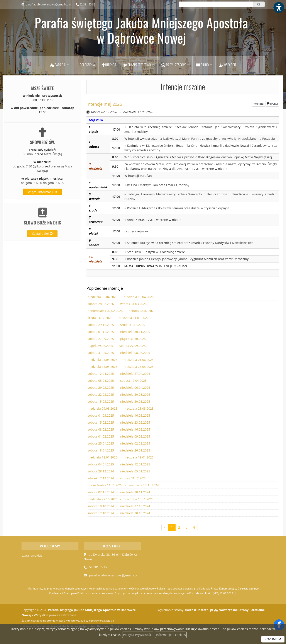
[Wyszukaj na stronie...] (216, 4)
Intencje (109, 65)
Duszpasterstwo (137, 65)
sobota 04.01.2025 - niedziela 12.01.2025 (118, 464)
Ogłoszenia (85, 65)
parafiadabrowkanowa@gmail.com (48, 4)
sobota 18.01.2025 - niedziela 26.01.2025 (118, 451)
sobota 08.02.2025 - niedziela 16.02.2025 (118, 430)
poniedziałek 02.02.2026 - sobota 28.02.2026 (121, 311)
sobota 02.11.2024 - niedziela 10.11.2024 (118, 492)
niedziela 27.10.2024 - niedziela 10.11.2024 (120, 499)
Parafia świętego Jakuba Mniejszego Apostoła (141, 30)
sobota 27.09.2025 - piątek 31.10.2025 (116, 339)
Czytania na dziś (32, 556)
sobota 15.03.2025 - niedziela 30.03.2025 (118, 402)
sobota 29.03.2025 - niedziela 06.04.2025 (118, 388)
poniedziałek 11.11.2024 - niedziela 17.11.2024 (123, 485)
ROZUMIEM (273, 639)
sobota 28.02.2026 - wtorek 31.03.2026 (117, 304)
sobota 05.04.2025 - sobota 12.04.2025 (117, 381)
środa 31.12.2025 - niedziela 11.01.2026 (118, 318)
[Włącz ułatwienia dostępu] (279, 7)
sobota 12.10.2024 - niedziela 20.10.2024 (118, 513)
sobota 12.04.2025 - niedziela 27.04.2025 (118, 374)
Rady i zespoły (174, 65)
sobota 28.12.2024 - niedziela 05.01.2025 (118, 471)
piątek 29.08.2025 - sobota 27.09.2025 (116, 346)
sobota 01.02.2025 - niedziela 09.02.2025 (118, 437)
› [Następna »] (201, 527)
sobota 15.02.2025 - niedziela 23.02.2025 (118, 423)
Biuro (203, 65)
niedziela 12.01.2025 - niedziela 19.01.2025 (120, 457)
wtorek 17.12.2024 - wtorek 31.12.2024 (117, 478)
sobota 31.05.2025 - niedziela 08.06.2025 (118, 353)
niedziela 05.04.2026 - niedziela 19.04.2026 (120, 297)
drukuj (272, 104)
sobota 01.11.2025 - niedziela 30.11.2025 (118, 332)
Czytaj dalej (42, 250)
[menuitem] (59, 65)
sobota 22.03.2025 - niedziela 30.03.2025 (118, 395)
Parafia (58, 65)
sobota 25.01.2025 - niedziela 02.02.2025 (118, 444)
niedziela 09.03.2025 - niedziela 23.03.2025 (120, 409)
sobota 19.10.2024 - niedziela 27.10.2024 (118, 506)
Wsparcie (228, 65)
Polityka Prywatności (138, 635)
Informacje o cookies (171, 635)
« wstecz (258, 104)
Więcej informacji (42, 192)
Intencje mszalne (183, 86)
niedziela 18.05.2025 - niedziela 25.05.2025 (120, 367)
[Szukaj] (259, 4)
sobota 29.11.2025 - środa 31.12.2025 (116, 325)
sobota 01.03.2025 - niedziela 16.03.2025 (118, 416)
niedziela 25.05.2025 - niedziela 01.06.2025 (120, 360)
